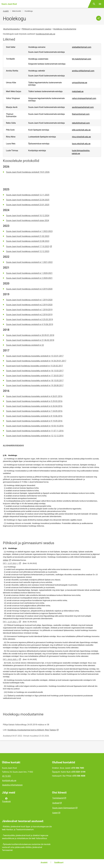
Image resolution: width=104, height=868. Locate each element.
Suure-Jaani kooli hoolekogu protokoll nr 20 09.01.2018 (30, 335)
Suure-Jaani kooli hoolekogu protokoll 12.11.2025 (28, 195)
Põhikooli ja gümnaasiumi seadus (36, 29)
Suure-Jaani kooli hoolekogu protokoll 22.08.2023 (28, 241)
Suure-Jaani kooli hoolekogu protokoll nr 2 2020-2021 (29, 278)
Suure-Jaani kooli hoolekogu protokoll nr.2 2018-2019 (29, 315)
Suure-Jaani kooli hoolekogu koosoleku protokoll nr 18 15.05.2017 (35, 381)
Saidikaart (59, 863)
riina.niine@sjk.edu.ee (81, 137)
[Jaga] (99, 18)
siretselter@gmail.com (82, 47)
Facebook (6, 800)
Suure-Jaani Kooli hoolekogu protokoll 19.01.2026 (28, 172)
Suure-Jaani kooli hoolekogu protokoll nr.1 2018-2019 (29, 310)
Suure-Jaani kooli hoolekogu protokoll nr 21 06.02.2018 (30, 340)
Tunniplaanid (58, 798)
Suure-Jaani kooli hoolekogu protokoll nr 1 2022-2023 (29, 231)
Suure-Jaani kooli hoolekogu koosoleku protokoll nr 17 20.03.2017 (35, 376)
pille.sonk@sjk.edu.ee (81, 130)
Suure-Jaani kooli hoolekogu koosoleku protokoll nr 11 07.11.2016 (35, 431)
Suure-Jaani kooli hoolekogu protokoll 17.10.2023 (29, 246)
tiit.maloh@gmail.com (82, 59)
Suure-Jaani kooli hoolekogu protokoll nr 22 (25, 345)
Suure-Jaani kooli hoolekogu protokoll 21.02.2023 (28, 236)
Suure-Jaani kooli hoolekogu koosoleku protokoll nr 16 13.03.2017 (35, 371)
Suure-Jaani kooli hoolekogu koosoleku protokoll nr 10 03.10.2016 (35, 426)
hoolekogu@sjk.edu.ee (45, 34)
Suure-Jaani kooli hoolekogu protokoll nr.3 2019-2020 (29, 289)
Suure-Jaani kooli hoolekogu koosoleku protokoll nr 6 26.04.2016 (34, 406)
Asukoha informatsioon (12, 785)
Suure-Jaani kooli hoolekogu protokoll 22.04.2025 (28, 200)
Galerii (55, 813)
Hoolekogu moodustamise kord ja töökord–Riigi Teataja (33, 730)
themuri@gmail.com (81, 114)
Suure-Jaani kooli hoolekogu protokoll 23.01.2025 (28, 205)
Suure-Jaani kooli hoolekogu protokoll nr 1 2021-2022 (29, 262)
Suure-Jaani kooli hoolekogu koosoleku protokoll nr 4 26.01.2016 (34, 396)
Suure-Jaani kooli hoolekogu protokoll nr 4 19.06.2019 (30, 324)
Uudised (56, 803)
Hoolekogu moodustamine (65, 29)
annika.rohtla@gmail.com (83, 71)
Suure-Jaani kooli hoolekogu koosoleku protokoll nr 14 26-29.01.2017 (36, 361)
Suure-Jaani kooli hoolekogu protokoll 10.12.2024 (28, 216)
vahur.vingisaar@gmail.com (84, 98)
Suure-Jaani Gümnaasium (64, 808)
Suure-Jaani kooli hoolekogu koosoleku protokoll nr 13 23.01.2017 (35, 356)
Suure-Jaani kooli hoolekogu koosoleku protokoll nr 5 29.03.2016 (34, 401)
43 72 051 (7, 776)
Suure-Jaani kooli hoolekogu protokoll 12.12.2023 (28, 251)
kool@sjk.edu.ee (9, 781)
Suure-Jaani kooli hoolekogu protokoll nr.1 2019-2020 (29, 300)
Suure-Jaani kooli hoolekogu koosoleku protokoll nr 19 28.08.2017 (35, 385)
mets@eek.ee (78, 91)
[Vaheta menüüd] (100, 4)
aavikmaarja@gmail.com (83, 107)
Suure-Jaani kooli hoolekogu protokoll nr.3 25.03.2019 (30, 319)
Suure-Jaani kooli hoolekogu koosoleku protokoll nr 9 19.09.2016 (34, 421)
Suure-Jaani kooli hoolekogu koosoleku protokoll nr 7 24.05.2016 (34, 411)
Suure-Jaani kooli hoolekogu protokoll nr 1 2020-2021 (29, 273)
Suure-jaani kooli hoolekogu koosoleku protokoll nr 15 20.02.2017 (35, 366)
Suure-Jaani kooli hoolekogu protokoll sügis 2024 (28, 220)
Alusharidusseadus (11, 29)
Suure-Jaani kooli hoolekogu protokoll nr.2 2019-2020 (29, 305)
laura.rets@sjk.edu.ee (81, 144)
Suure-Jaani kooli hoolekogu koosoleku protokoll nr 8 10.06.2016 (34, 416)
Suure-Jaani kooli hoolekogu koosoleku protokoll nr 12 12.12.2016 (35, 436)
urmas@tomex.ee (80, 83)
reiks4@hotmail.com (81, 123)
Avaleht (6, 11)
